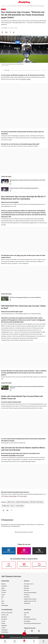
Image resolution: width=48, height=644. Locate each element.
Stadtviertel (4, 586)
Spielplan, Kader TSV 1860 (30, 601)
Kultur (3, 601)
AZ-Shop (3, 628)
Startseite (3, 6)
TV (2, 599)
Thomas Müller (23, 496)
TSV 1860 (4, 593)
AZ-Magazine (4, 630)
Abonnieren (4, 617)
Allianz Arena (20, 255)
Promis (3, 595)
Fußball (9, 6)
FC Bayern (4, 590)
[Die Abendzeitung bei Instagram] (24, 551)
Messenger (27, 588)
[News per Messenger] (9, 565)
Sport (6, 6)
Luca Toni (21, 455)
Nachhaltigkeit (5, 605)
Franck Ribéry (12, 455)
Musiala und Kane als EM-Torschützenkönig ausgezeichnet (24, 188)
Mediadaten (4, 626)
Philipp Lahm (42, 320)
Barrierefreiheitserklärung (30, 619)
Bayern (3, 588)
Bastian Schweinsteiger (10, 496)
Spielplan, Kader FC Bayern (30, 599)
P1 (15, 377)
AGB (25, 615)
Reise (3, 603)
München (4, 584)
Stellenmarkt (27, 603)
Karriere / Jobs (5, 615)
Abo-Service (4, 619)
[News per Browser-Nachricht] (39, 565)
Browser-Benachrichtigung (30, 593)
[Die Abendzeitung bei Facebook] (9, 551)
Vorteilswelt (27, 597)
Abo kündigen (27, 621)
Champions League (25, 79)
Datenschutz (27, 617)
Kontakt (3, 623)
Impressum (27, 613)
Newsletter (27, 586)
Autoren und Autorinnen (7, 613)
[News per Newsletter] (24, 565)
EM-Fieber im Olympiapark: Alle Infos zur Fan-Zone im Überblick (25, 297)
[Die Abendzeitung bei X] (39, 551)
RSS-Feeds (26, 590)
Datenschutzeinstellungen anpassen (32, 623)
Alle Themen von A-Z (29, 584)
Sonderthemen (5, 632)
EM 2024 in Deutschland (37, 502)
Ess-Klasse (27, 595)
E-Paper (3, 621)
